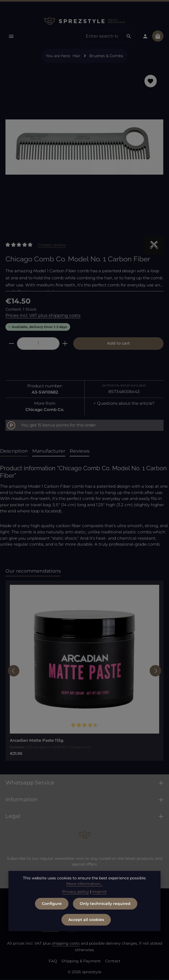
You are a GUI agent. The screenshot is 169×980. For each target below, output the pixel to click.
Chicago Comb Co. (45, 410)
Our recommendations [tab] (33, 572)
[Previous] (14, 672)
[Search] (128, 36)
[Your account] (145, 36)
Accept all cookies (86, 920)
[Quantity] (38, 344)
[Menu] (11, 36)
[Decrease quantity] (11, 344)
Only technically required (105, 904)
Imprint (100, 892)
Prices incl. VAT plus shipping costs (43, 316)
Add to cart (118, 344)
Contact (113, 962)
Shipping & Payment (81, 962)
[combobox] (101, 36)
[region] (84, 150)
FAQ (53, 962)
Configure (52, 904)
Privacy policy (76, 892)
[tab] (14, 452)
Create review (52, 245)
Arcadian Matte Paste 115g (37, 741)
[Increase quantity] (65, 344)
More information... (84, 884)
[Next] (155, 672)
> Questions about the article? (124, 404)
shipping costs (66, 944)
